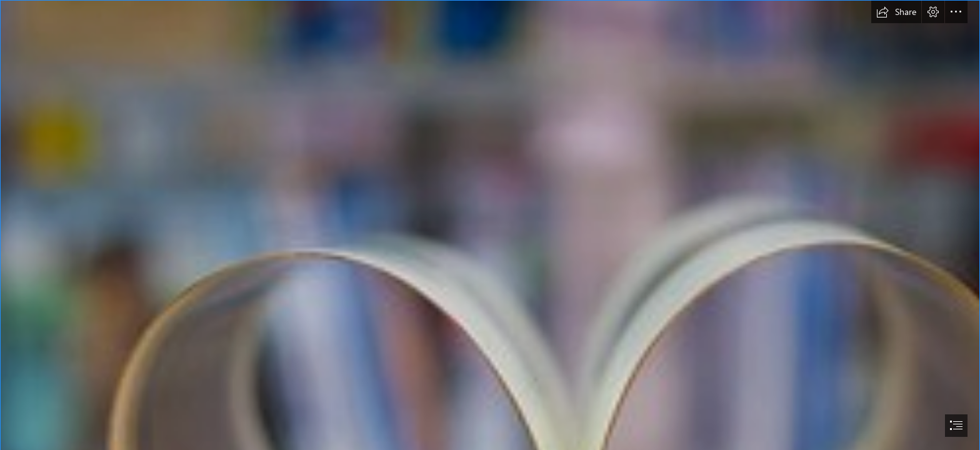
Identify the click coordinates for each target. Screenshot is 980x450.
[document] (490, 225)
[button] (896, 12)
